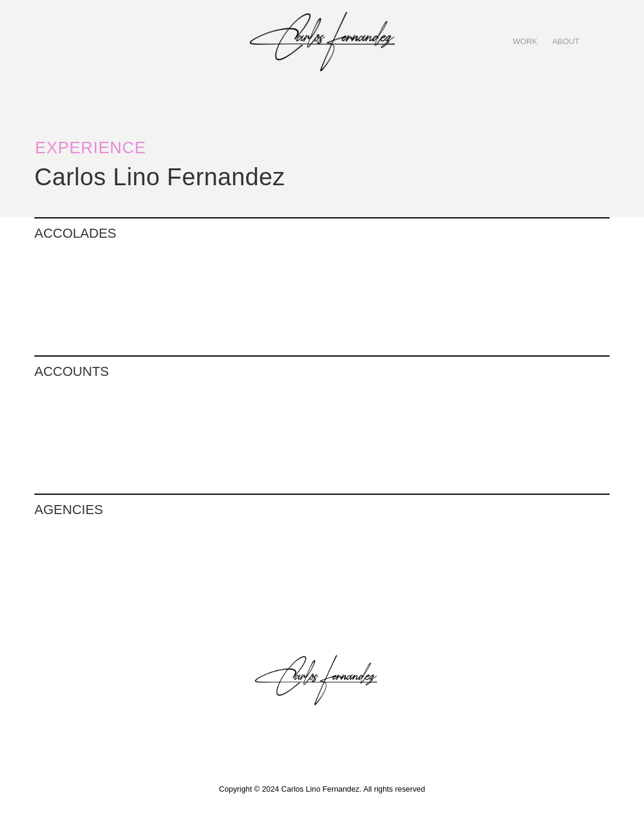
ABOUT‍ (566, 41)
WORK (525, 41)
